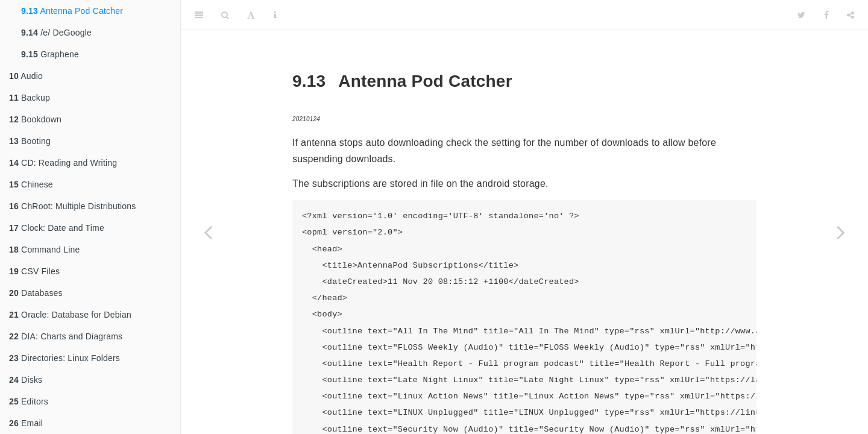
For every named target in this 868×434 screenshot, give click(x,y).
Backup (30, 98)
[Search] (225, 15)
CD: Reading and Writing (63, 163)
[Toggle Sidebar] (199, 15)
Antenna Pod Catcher (72, 11)
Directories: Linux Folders (64, 358)
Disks (26, 380)
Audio (26, 76)
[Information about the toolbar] (275, 15)
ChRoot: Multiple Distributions (72, 206)
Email (26, 423)
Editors (29, 401)
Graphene (50, 54)
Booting (30, 141)
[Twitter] (801, 15)
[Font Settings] (251, 15)
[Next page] (841, 232)
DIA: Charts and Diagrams (66, 336)
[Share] (851, 15)
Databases (36, 293)
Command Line (44, 250)
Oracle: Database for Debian (70, 315)
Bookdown (35, 119)
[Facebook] (826, 15)
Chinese (31, 184)
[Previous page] (208, 232)
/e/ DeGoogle (56, 33)
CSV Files (34, 271)
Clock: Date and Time (57, 228)
